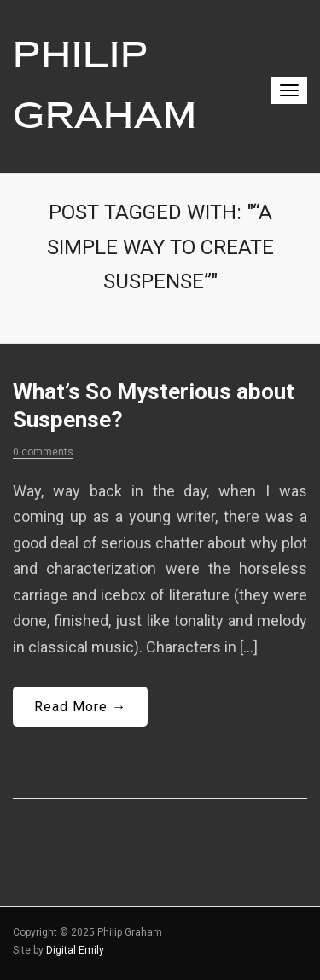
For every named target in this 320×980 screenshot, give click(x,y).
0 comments (43, 452)
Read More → (80, 707)
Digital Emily (75, 950)
